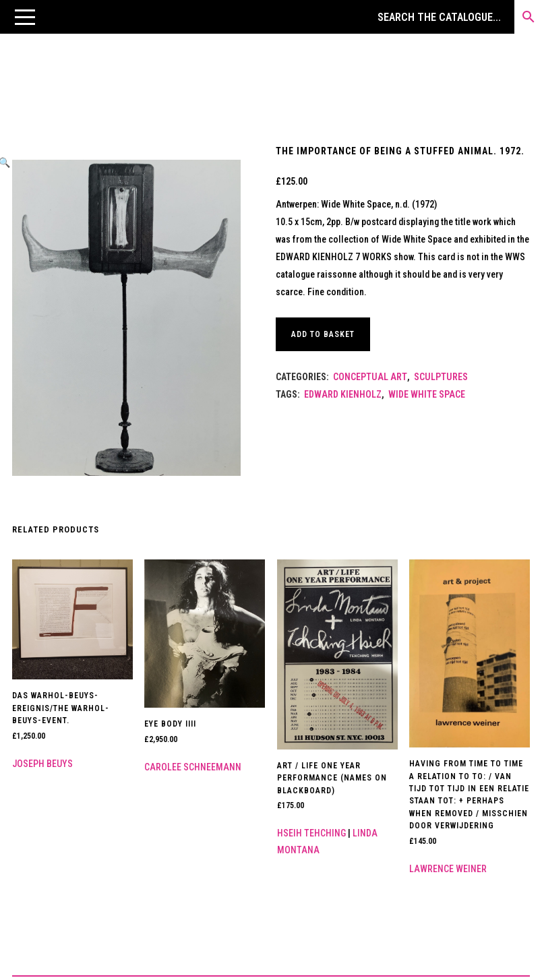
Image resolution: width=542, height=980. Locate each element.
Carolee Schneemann (193, 767)
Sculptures (441, 377)
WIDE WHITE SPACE (427, 394)
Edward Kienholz (343, 394)
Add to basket (323, 334)
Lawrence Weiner (448, 869)
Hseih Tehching (311, 833)
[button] (25, 17)
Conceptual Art (370, 377)
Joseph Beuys (42, 764)
